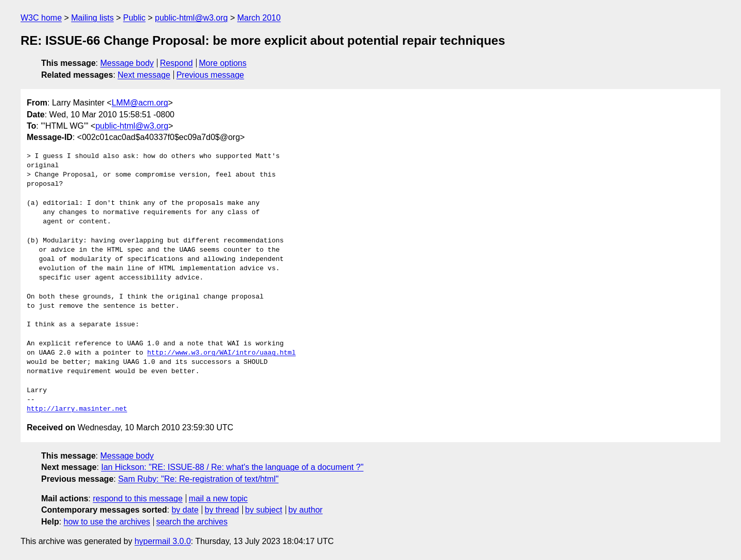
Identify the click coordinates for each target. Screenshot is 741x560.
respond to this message (137, 498)
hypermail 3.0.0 (162, 541)
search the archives (192, 522)
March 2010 (259, 18)
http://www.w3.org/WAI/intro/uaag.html (222, 353)
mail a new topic (218, 498)
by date (185, 510)
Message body (127, 63)
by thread (222, 510)
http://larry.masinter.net (77, 409)
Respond (177, 63)
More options (223, 63)
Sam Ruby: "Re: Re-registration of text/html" (198, 479)
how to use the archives (107, 522)
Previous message (210, 75)
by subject (263, 510)
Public (134, 18)
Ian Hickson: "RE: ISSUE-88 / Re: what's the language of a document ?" (233, 467)
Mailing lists (92, 18)
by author (305, 510)
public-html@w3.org (191, 18)
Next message (144, 75)
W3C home (41, 18)
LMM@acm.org (140, 103)
